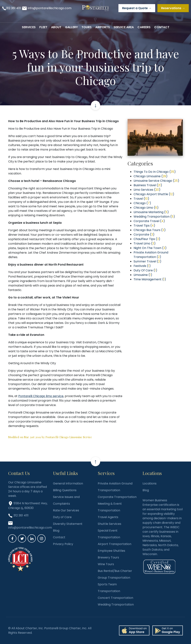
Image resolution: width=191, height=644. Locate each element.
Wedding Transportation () (154, 217)
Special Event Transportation (109, 534)
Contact (59, 537)
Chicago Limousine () (151, 176)
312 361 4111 (14, 8)
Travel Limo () (145, 243)
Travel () (141, 199)
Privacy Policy (63, 544)
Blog (56, 531)
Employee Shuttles (111, 551)
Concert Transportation (115, 598)
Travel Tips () (144, 226)
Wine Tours (106, 564)
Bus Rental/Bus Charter (115, 571)
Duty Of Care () (145, 270)
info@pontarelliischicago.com (50, 8)
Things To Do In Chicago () (155, 172)
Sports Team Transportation (109, 588)
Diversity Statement (68, 524)
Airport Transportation (115, 544)
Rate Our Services (66, 510)
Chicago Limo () (146, 208)
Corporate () (144, 234)
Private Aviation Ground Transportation (115, 487)
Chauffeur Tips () (147, 239)
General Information (68, 483)
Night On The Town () (150, 248)
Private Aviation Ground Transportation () (151, 255)
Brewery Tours (108, 557)
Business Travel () (148, 185)
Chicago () (142, 203)
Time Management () (150, 279)
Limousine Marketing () (151, 212)
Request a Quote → (137, 8)
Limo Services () (147, 190)
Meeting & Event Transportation (110, 507)
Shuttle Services (109, 524)
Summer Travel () (147, 261)
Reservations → (173, 8)
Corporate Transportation (117, 497)
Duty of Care (62, 517)
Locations (149, 483)
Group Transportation (114, 578)
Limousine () (143, 275)
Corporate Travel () (149, 221)
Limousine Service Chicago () (156, 181)
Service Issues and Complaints (66, 500)
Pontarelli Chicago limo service (41, 396)
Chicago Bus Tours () (150, 230)
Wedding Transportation (116, 604)
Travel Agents (108, 517)
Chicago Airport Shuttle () (154, 194)
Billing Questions (65, 490)
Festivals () (142, 266)
